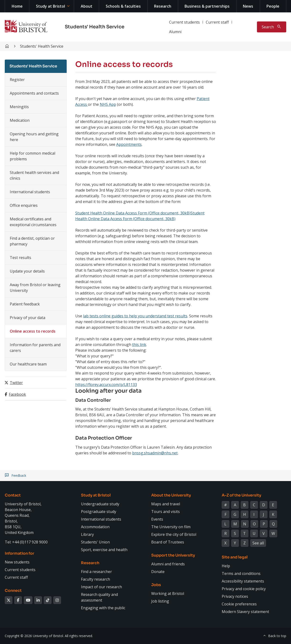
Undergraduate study (100, 504)
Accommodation (95, 527)
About (87, 6)
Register (17, 80)
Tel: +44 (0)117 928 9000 (26, 542)
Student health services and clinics (34, 175)
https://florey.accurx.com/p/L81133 (106, 385)
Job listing (160, 601)
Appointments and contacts (34, 93)
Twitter (16, 383)
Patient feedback (25, 304)
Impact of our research (101, 587)
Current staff (217, 22)
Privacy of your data (28, 318)
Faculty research (95, 579)
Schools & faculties (123, 6)
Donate (158, 572)
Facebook (17, 394)
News (248, 6)
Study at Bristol (50, 6)
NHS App (108, 104)
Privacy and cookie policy (244, 589)
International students (30, 192)
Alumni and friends (168, 564)
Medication (20, 120)
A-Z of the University (241, 495)
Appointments (129, 144)
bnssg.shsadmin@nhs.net (155, 453)
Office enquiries (24, 205)
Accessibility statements (243, 581)
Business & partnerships (207, 6)
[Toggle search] (272, 27)
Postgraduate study (99, 512)
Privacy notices (235, 596)
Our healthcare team (28, 364)
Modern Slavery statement (245, 612)
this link (139, 345)
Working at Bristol (168, 593)
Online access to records (33, 331)
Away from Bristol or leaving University (35, 288)
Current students (184, 22)
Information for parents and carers (35, 348)
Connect (13, 591)
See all (258, 543)
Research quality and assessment (99, 597)
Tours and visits (166, 512)
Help (226, 566)
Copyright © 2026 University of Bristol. (34, 636)
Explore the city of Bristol (174, 534)
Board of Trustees (168, 542)
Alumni (175, 32)
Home (17, 6)
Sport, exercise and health (104, 550)
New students (17, 562)
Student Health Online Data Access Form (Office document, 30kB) (133, 213)
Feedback (19, 476)
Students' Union (95, 542)
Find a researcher (96, 572)
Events (157, 519)
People (273, 6)
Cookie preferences (239, 604)
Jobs (156, 585)
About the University (171, 495)
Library (87, 534)
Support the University (173, 555)
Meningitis (19, 107)
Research (163, 6)
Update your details (27, 271)
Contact (13, 495)
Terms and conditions (241, 573)
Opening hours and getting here (34, 137)
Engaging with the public (103, 608)
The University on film (171, 527)
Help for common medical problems (33, 156)
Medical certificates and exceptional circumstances (33, 222)
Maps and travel (166, 504)
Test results (20, 258)
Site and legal (235, 557)
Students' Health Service (95, 27)
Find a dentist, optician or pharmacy (32, 241)
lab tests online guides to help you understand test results (135, 316)
